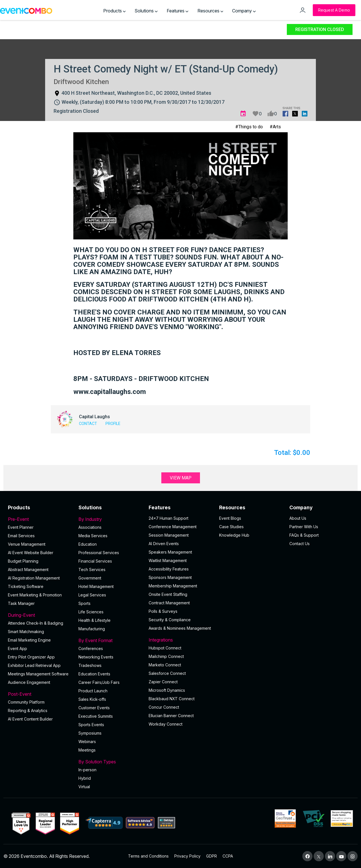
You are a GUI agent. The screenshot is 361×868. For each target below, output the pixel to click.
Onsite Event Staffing (168, 594)
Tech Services (92, 570)
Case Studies (231, 527)
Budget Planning (23, 561)
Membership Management (173, 586)
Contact (88, 424)
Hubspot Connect (165, 648)
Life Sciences (91, 612)
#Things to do (249, 127)
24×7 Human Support (169, 518)
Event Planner (21, 527)
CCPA (228, 856)
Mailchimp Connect (166, 656)
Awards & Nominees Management (180, 628)
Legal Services (92, 595)
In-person (87, 770)
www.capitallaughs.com (110, 392)
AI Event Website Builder (31, 553)
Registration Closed (320, 29)
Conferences (91, 648)
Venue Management (27, 544)
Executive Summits (96, 716)
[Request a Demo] (334, 10)
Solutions (146, 11)
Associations (90, 527)
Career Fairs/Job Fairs (99, 682)
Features (178, 11)
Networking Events (96, 657)
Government (90, 578)
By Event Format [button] (110, 640)
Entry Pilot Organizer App (31, 657)
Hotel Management (96, 586)
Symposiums (90, 733)
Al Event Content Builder (30, 719)
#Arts (275, 127)
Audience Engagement (29, 682)
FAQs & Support (304, 535)
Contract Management (169, 603)
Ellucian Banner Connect (171, 716)
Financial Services (95, 561)
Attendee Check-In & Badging (36, 623)
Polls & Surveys (163, 611)
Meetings (87, 750)
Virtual (84, 787)
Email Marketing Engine (29, 640)
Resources (210, 11)
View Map (181, 478)
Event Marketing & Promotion (35, 595)
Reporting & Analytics (28, 711)
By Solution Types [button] (110, 762)
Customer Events (94, 708)
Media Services (93, 536)
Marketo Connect (165, 665)
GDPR (212, 856)
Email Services (21, 536)
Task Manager (21, 603)
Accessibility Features (169, 569)
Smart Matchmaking (26, 632)
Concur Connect (164, 707)
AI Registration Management (34, 578)
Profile (113, 424)
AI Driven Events (164, 544)
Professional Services (99, 553)
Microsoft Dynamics (167, 690)
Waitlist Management (168, 560)
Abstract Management (28, 570)
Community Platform (26, 702)
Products (115, 11)
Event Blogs (230, 518)
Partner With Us (304, 527)
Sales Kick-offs (92, 699)
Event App (17, 648)
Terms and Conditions (148, 856)
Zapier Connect (163, 682)
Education (88, 544)
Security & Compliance (170, 620)
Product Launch (93, 691)
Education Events (94, 674)
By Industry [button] (110, 519)
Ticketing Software (26, 586)
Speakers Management (170, 552)
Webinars (87, 742)
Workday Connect (166, 724)
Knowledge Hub (234, 535)
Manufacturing (92, 629)
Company (244, 11)
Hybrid (85, 778)
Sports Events (91, 725)
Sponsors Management (170, 577)
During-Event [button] (40, 615)
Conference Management (173, 527)
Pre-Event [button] (40, 519)
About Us (298, 518)
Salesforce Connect (167, 673)
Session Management (169, 535)
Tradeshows (90, 665)
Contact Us (300, 544)
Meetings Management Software (38, 674)
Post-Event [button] (40, 694)
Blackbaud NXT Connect (172, 699)
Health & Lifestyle (94, 620)
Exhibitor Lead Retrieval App (34, 665)
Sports (84, 603)
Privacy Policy (187, 856)
